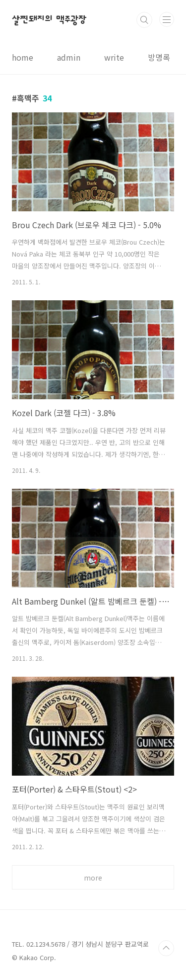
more (93, 878)
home (23, 57)
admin (69, 57)
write (114, 57)
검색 (144, 20)
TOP (166, 948)
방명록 (159, 57)
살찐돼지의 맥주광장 (49, 20)
